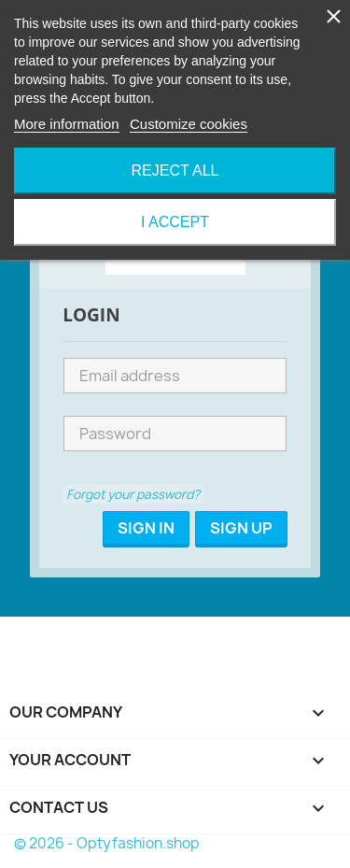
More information (67, 124)
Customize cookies (189, 124)
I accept (175, 222)
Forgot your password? (133, 494)
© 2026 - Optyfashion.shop (107, 843)
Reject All (175, 171)
